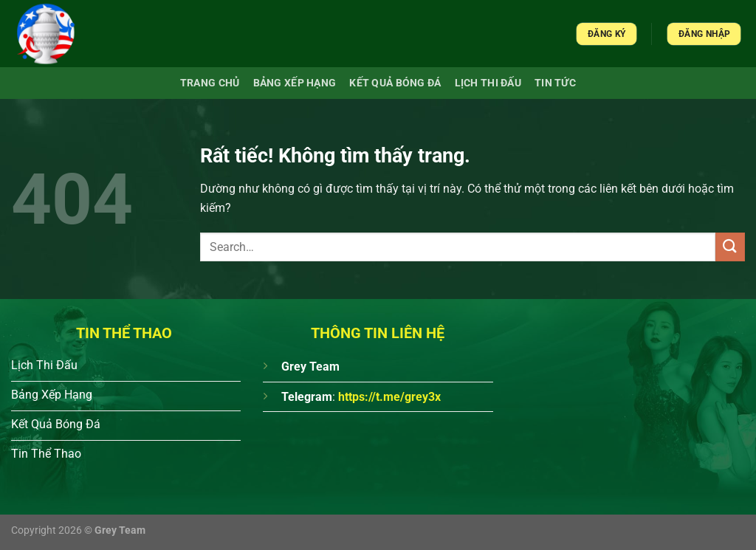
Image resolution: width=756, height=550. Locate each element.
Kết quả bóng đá (395, 83)
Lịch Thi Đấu (488, 83)
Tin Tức (555, 83)
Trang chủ (210, 83)
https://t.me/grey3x (389, 397)
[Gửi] (730, 247)
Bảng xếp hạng (295, 83)
